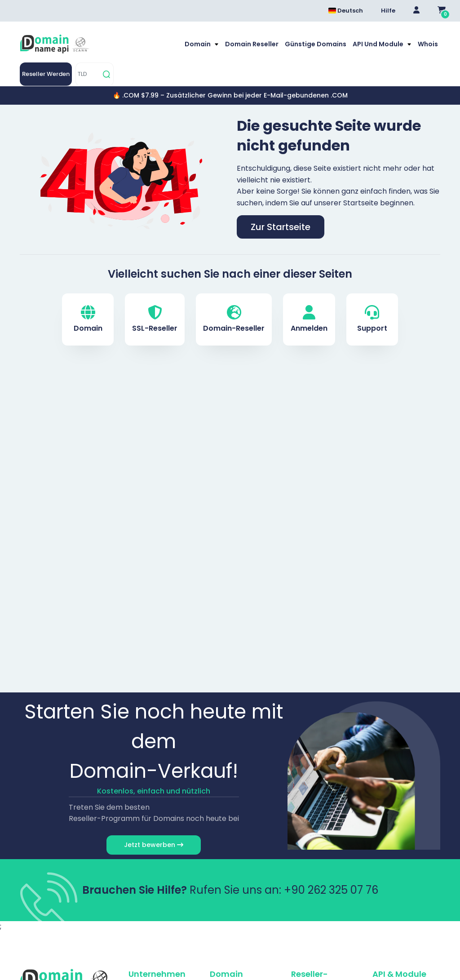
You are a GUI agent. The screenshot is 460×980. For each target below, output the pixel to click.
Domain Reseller (252, 44)
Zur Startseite (281, 227)
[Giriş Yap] (416, 11)
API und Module (379, 44)
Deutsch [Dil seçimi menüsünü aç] (346, 11)
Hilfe (388, 11)
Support (372, 319)
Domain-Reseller (234, 319)
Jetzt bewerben (154, 845)
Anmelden (309, 319)
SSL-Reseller (155, 319)
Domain (198, 44)
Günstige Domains (316, 44)
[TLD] (88, 74)
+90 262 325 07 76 (331, 890)
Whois (428, 44)
